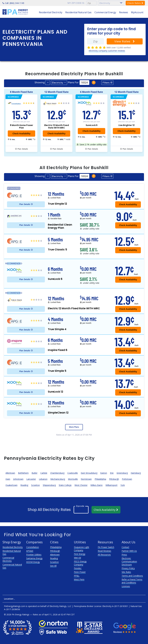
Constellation (33, 547)
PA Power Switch (106, 547)
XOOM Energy (33, 562)
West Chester (81, 485)
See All (53, 566)
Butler (35, 473)
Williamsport (111, 485)
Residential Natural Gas (78, 12)
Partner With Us (129, 551)
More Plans (74, 427)
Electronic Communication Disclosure (129, 561)
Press (124, 555)
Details (23, 149)
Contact (125, 547)
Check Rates (135, 3)
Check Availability (92, 131)
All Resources (104, 555)
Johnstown (18, 479)
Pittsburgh (114, 479)
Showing (40, 83)
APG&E (30, 551)
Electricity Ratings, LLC (61, 606)
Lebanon (43, 479)
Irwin (8, 479)
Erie (112, 473)
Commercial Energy (105, 12)
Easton (104, 473)
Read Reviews (104, 551)
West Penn (79, 579)
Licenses (126, 586)
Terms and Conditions (132, 576)
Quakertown (11, 485)
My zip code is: (76, 3)
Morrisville (73, 479)
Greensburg (122, 473)
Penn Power (80, 572)
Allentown (10, 473)
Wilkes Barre (97, 485)
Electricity (58, 83)
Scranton (35, 485)
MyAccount (137, 12)
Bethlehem (23, 473)
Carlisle (44, 473)
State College (65, 485)
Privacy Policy (128, 568)
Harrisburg (136, 473)
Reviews (124, 12)
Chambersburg (57, 473)
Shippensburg (49, 485)
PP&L (77, 576)
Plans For (73, 83)
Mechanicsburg (58, 479)
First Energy (80, 554)
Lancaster (31, 479)
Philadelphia (100, 479)
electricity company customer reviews (107, 51)
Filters (106, 83)
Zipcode (80, 506)
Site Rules (126, 572)
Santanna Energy (34, 558)
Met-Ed (77, 558)
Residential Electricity (51, 12)
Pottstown (127, 479)
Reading (24, 485)
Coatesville (73, 473)
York (123, 485)
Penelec (78, 568)
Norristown (86, 479)
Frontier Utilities (34, 555)
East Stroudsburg (89, 473)
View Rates (125, 41)
